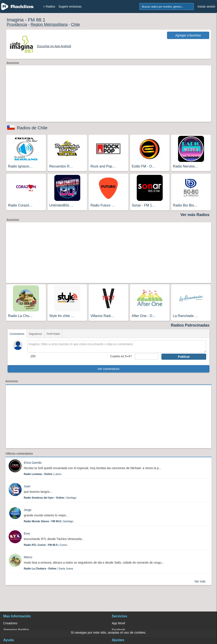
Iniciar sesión (206, 7)
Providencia (17, 24)
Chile (75, 24)
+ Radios (49, 7)
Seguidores (36, 334)
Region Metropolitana (49, 24)
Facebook (118, 630)
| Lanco (43, 474)
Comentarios (17, 334)
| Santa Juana (48, 569)
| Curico (45, 545)
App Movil (118, 623)
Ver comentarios (108, 369)
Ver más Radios (195, 215)
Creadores (10, 623)
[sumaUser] (147, 357)
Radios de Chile (32, 128)
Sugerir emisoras (70, 7)
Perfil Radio (53, 334)
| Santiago (50, 498)
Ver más (200, 581)
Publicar (184, 357)
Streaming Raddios (16, 630)
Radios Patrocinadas (190, 325)
